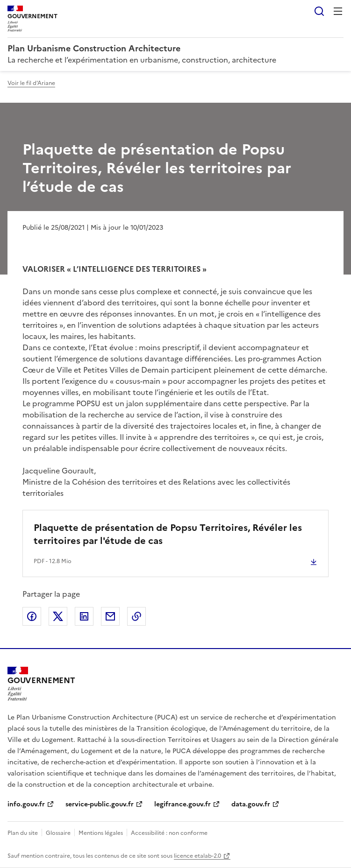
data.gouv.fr (251, 804)
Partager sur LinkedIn (84, 616)
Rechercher (319, 11)
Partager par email (110, 616)
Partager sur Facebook (32, 616)
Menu (338, 11)
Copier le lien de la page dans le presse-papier (136, 616)
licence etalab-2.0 (197, 856)
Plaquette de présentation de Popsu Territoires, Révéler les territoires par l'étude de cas (168, 534)
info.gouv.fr (26, 804)
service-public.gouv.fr (100, 804)
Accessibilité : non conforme (169, 833)
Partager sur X (58, 616)
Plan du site (23, 833)
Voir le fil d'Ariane (31, 83)
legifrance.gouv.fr (183, 804)
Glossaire (58, 833)
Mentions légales (101, 833)
